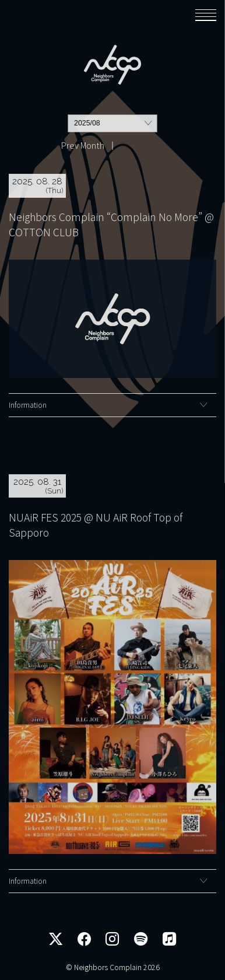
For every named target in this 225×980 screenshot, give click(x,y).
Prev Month (83, 145)
